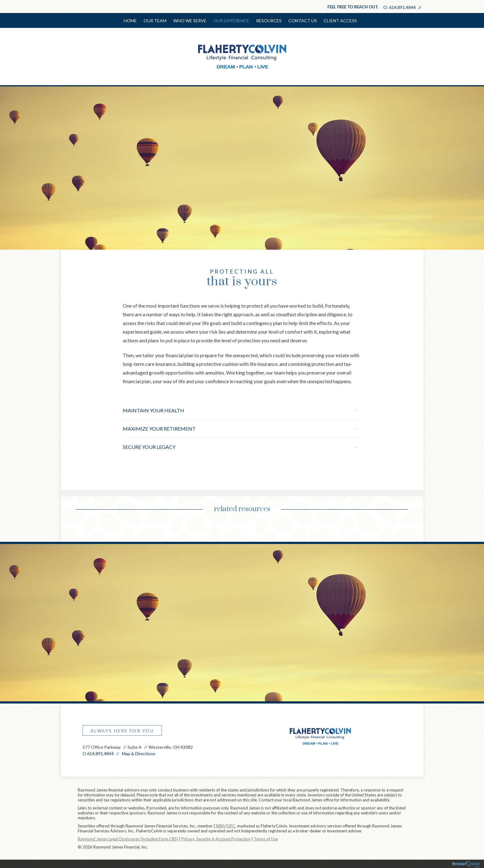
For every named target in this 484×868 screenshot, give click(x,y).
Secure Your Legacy (240, 447)
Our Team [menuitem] (155, 21)
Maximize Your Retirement (240, 429)
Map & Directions (139, 754)
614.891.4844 (402, 7)
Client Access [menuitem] (340, 21)
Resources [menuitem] (269, 21)
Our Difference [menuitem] (231, 21)
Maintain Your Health (240, 410)
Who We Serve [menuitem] (190, 21)
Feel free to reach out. (353, 7)
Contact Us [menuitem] (303, 21)
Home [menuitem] (130, 21)
